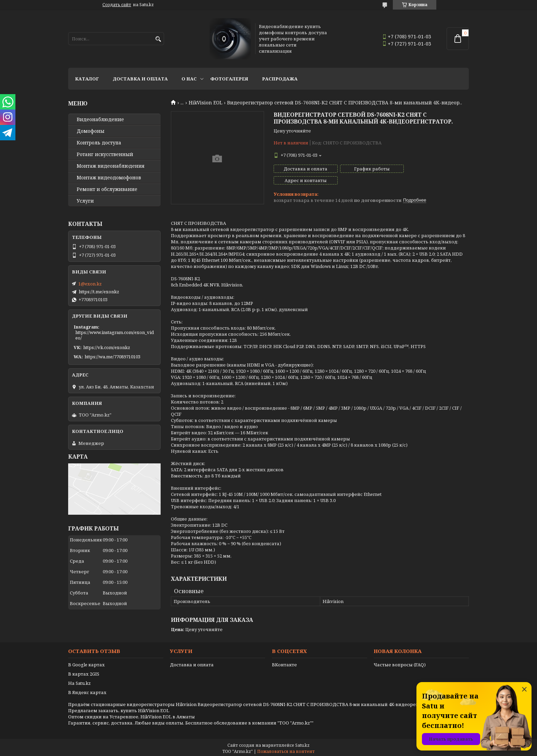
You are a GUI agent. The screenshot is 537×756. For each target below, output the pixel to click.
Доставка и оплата (140, 79)
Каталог (87, 79)
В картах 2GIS (84, 672)
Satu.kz (302, 743)
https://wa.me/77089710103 (113, 357)
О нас (189, 79)
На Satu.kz (79, 681)
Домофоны (91, 131)
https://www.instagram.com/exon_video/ (115, 335)
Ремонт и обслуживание (107, 189)
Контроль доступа (99, 143)
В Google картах (86, 663)
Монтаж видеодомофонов (109, 178)
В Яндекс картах (87, 690)
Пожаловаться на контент (286, 749)
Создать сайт (117, 5)
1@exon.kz (90, 284)
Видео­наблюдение (100, 119)
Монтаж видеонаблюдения (111, 166)
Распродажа (280, 79)
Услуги (85, 201)
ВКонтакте (284, 663)
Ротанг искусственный (105, 154)
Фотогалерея (229, 79)
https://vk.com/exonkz (107, 347)
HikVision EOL (205, 103)
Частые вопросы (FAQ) (400, 663)
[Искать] (158, 39)
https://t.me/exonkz (99, 292)
